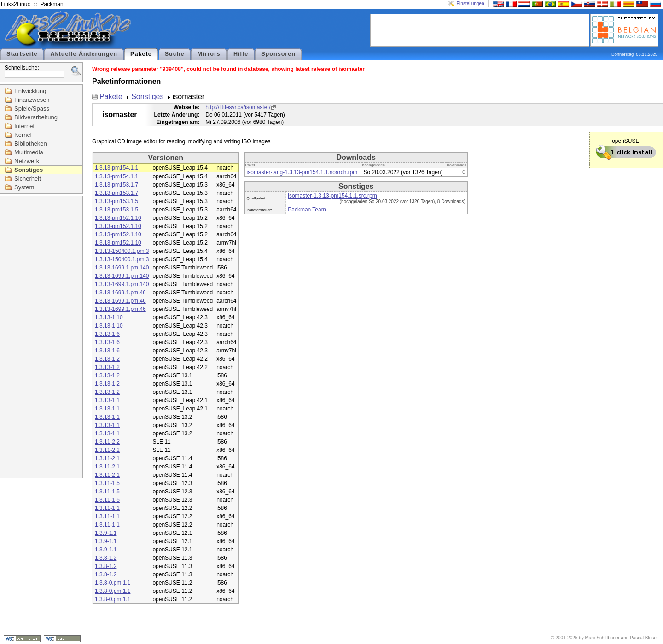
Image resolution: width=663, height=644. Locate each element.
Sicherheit (28, 179)
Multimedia (29, 152)
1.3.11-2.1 (107, 458)
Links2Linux (15, 4)
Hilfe (241, 54)
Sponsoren (278, 54)
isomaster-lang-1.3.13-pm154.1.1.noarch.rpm (302, 172)
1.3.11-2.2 (107, 442)
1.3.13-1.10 (109, 317)
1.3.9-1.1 (106, 533)
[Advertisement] (480, 29)
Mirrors (209, 54)
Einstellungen (470, 3)
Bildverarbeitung (36, 117)
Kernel (23, 135)
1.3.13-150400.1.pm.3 (122, 251)
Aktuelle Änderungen (84, 54)
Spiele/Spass (32, 108)
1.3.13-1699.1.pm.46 (120, 293)
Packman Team (307, 210)
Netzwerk (27, 161)
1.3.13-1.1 (107, 400)
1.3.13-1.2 (107, 359)
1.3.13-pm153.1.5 (116, 201)
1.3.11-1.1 (107, 508)
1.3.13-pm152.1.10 (118, 218)
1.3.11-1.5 (107, 483)
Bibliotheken (31, 143)
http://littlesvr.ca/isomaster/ (238, 107)
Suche (175, 54)
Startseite (22, 54)
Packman (52, 4)
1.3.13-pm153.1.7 (116, 185)
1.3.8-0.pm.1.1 (113, 583)
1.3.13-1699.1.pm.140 (122, 268)
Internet (24, 126)
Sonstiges (29, 170)
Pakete (141, 54)
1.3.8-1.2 (106, 558)
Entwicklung (30, 91)
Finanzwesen (32, 100)
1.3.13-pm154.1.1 (116, 168)
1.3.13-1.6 (107, 334)
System (24, 187)
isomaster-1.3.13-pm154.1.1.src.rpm (332, 196)
